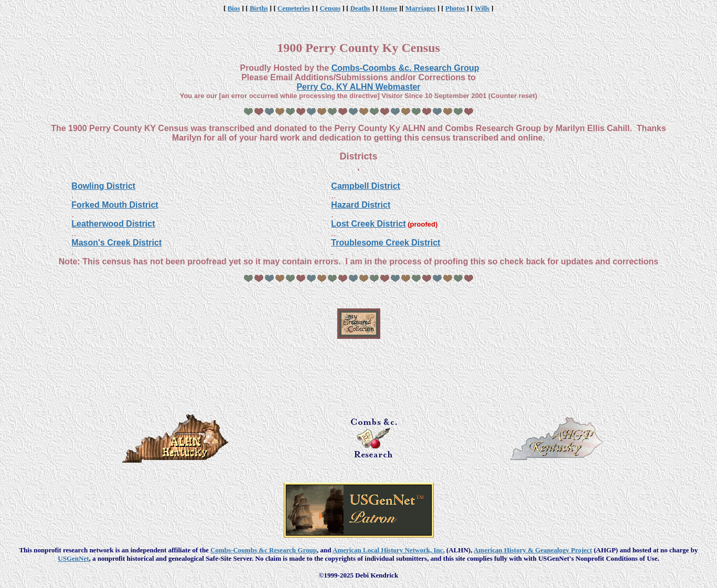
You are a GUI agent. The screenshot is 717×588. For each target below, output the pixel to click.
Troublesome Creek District (386, 243)
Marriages (421, 8)
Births (259, 8)
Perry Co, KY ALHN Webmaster (358, 87)
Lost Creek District (368, 224)
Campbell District (366, 186)
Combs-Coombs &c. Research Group (405, 68)
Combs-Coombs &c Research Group (264, 550)
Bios (234, 8)
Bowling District (103, 186)
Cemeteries (294, 8)
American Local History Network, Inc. (389, 550)
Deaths (360, 8)
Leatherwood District (113, 224)
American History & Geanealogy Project (533, 550)
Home (388, 8)
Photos (455, 8)
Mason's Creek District (116, 243)
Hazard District (361, 205)
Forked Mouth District (115, 205)
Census (330, 8)
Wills (482, 8)
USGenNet (73, 558)
